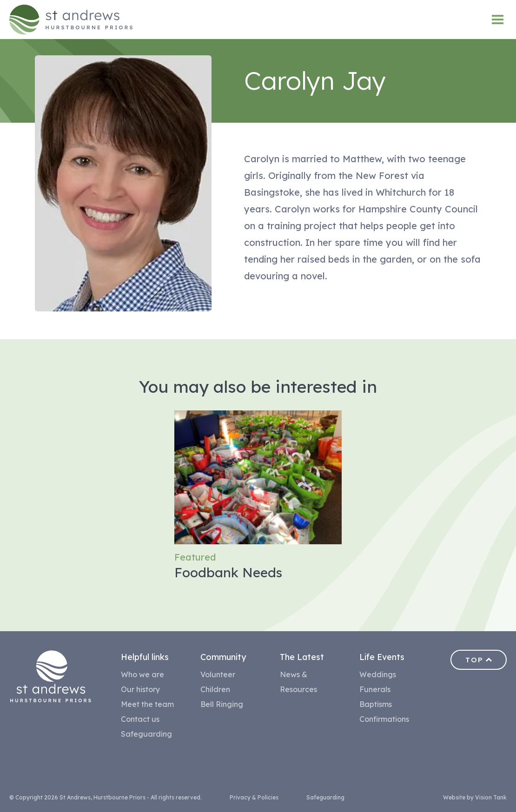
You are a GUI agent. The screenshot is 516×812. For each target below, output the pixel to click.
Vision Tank (491, 797)
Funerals (375, 689)
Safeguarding (146, 734)
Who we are (142, 674)
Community (223, 657)
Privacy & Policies (254, 797)
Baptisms (376, 704)
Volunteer (218, 674)
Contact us (140, 719)
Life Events (382, 657)
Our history (140, 689)
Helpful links (145, 657)
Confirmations (384, 719)
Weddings (378, 674)
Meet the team (147, 704)
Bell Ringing (222, 704)
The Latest (302, 657)
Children (215, 689)
